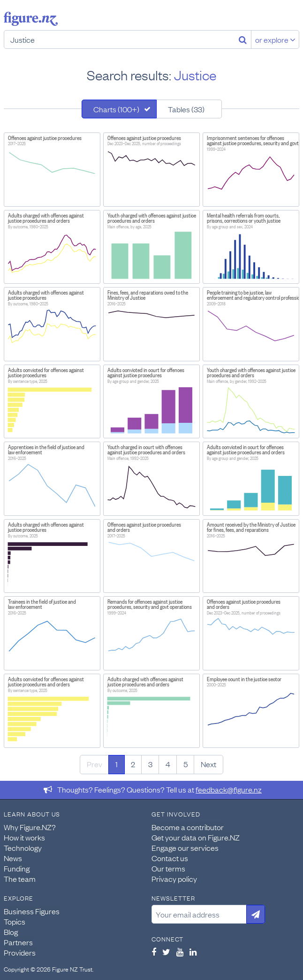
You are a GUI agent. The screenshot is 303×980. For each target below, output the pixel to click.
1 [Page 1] (117, 764)
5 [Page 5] (186, 764)
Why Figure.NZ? (30, 827)
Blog (11, 932)
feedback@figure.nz (229, 789)
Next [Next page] (208, 764)
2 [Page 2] (133, 764)
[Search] (243, 39)
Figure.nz (31, 19)
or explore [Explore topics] (275, 39)
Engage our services (185, 848)
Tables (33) (186, 109)
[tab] (119, 109)
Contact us (170, 858)
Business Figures (32, 911)
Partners (18, 942)
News (13, 858)
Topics (15, 921)
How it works (24, 837)
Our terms (168, 868)
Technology (23, 848)
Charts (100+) (116, 109)
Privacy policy (174, 879)
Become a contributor (188, 827)
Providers (20, 952)
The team (20, 879)
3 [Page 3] (150, 764)
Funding (17, 868)
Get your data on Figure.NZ (196, 837)
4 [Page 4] (168, 764)
